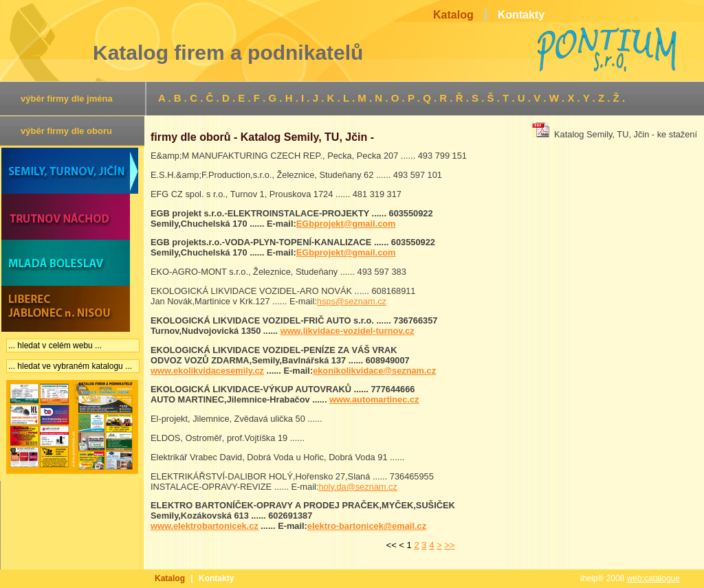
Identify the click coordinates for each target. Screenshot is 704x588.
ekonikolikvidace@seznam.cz (374, 371)
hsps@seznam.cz (352, 301)
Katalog (170, 578)
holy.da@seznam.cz (357, 487)
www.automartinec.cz (374, 399)
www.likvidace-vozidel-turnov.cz (348, 331)
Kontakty (216, 578)
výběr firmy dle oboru (66, 131)
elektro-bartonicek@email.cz (367, 526)
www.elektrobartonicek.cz (205, 526)
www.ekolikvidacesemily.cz (207, 371)
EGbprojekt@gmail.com (346, 224)
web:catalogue (653, 578)
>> (449, 545)
